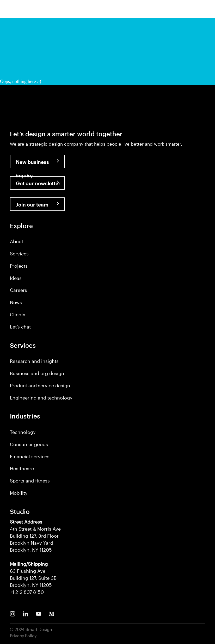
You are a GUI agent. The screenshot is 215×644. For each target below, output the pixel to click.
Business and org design (37, 373)
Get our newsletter (38, 183)
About (17, 241)
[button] (207, 11)
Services (19, 254)
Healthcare (22, 468)
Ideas (16, 278)
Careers (19, 290)
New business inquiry (32, 164)
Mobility (19, 493)
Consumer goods (29, 444)
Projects (19, 266)
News (16, 302)
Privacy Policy (23, 636)
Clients (18, 314)
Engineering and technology (41, 398)
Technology (23, 432)
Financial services (30, 456)
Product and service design (40, 385)
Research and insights (34, 361)
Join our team (32, 205)
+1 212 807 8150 (27, 592)
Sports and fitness (30, 481)
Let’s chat (20, 327)
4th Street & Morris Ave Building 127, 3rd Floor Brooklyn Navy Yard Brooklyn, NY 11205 (35, 536)
